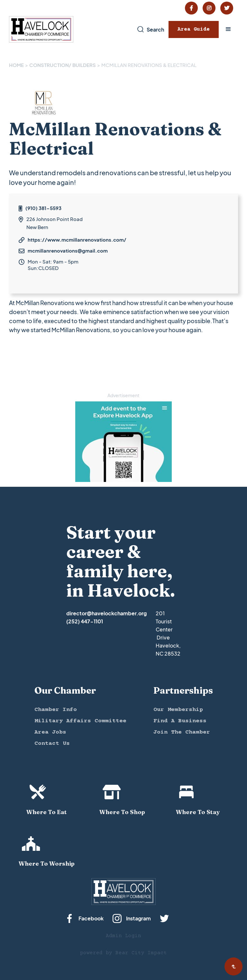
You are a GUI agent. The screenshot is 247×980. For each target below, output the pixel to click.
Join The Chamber (182, 732)
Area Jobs (50, 732)
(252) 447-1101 (85, 621)
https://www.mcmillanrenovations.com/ (77, 240)
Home (16, 65)
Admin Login (123, 936)
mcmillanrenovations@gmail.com (68, 250)
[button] (228, 29)
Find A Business (180, 721)
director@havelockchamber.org (106, 613)
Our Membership (178, 710)
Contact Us (52, 744)
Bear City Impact (141, 953)
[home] (41, 29)
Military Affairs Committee (80, 721)
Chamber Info (56, 710)
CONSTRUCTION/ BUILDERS (63, 65)
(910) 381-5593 (43, 208)
